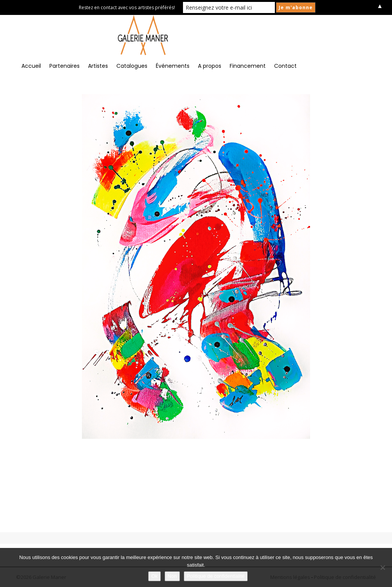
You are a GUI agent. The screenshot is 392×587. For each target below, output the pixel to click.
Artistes (98, 66)
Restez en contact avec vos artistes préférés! (127, 7)
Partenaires (65, 66)
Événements (173, 66)
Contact (285, 66)
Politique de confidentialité (216, 576)
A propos (210, 66)
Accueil (31, 66)
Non (172, 576)
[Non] (382, 567)
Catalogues (132, 66)
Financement (248, 66)
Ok (154, 576)
